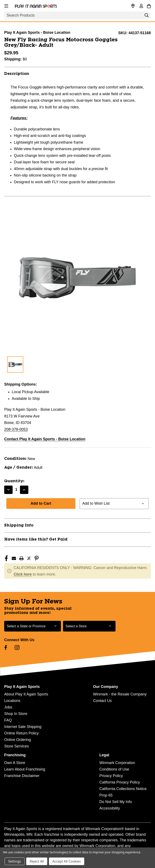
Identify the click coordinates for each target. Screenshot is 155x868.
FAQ (8, 720)
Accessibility (110, 808)
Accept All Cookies (67, 861)
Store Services (16, 746)
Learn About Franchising (25, 769)
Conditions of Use (114, 769)
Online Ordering (18, 740)
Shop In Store (16, 714)
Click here (23, 574)
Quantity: (14, 481)
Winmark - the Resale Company (120, 694)
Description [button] (17, 74)
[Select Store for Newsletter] (89, 626)
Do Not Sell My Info (116, 802)
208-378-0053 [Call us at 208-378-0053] (16, 429)
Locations (12, 701)
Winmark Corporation (117, 763)
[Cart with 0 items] (149, 5)
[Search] (147, 16)
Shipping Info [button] (19, 525)
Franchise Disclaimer (22, 776)
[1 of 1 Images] (15, 364)
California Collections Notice (123, 789)
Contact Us (102, 701)
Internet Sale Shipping (23, 727)
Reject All (37, 861)
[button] (6, 5)
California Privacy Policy (120, 782)
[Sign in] (141, 6)
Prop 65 (106, 795)
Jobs (8, 707)
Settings (15, 861)
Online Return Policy (21, 733)
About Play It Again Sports (26, 694)
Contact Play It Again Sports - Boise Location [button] (45, 439)
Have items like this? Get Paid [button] (36, 539)
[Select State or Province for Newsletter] (33, 626)
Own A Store (15, 763)
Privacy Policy (111, 776)
